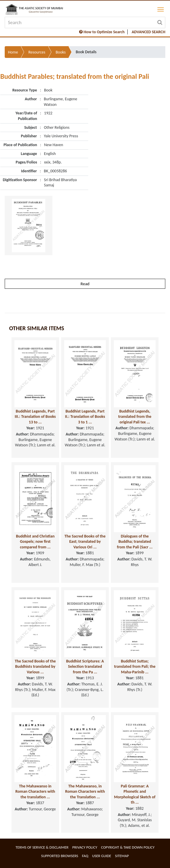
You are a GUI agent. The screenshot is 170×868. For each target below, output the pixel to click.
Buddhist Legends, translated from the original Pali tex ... (135, 417)
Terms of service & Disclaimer (42, 847)
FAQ (85, 856)
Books (61, 52)
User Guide (102, 856)
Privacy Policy (85, 847)
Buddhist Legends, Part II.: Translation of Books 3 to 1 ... (85, 417)
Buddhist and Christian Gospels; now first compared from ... (35, 542)
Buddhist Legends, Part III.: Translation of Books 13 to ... (35, 417)
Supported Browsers (60, 856)
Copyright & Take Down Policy (128, 847)
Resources (37, 52)
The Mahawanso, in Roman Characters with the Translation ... (85, 792)
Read (85, 284)
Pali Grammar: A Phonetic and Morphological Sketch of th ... (135, 794)
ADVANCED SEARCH (149, 32)
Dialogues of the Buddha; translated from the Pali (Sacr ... (135, 542)
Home (13, 52)
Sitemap (122, 856)
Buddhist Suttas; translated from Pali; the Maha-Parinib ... (135, 667)
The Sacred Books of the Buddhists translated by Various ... (35, 667)
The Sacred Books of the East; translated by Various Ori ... (85, 542)
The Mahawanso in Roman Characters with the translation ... (35, 792)
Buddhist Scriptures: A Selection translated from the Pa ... (85, 667)
